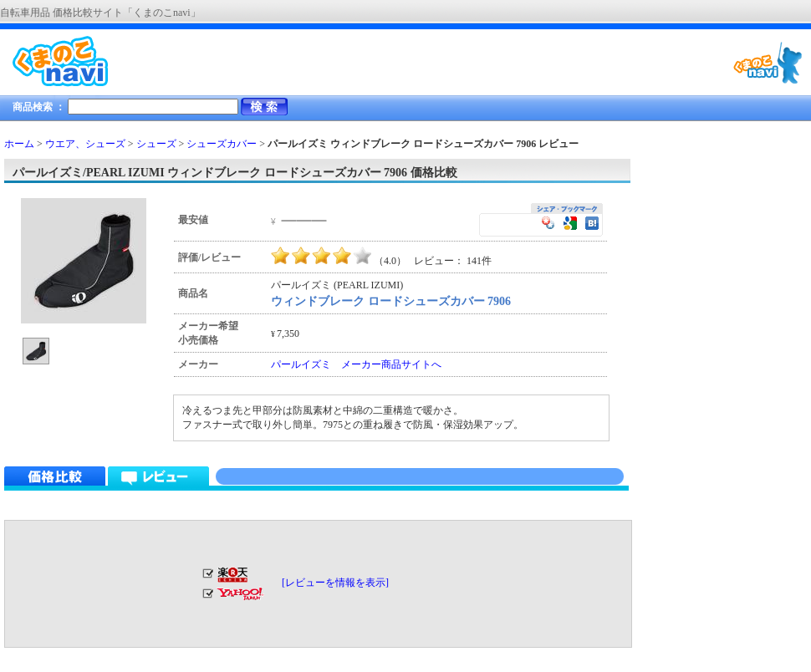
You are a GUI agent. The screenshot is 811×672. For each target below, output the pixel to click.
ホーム (19, 144)
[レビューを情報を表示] (335, 583)
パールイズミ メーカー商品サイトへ (356, 364)
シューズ (156, 144)
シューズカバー (222, 144)
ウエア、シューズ (85, 144)
